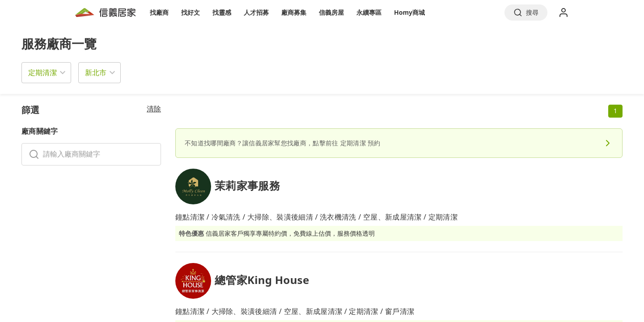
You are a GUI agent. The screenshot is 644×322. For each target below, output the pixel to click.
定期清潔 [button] (42, 72)
